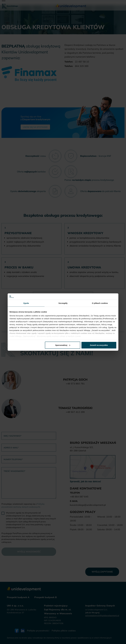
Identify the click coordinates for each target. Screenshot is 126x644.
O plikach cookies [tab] (100, 303)
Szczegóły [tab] (63, 303)
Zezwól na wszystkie (99, 345)
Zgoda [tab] (26, 303)
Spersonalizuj (63, 345)
